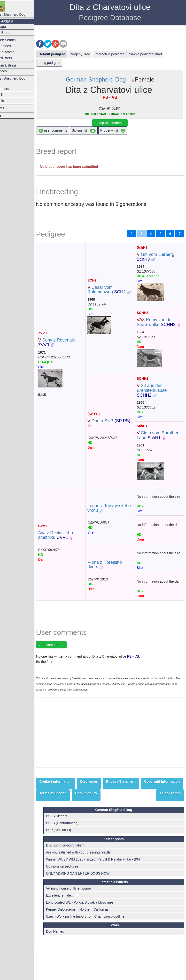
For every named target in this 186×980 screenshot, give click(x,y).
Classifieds (11, 71)
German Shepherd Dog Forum (20, 81)
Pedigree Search (15, 40)
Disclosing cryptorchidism (77, 880)
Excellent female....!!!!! (74, 930)
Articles (8, 115)
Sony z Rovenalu (69, 347)
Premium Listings (15, 65)
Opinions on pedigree (74, 901)
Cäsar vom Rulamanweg (115, 290)
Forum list (10, 95)
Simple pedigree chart (157, 54)
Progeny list (125, 131)
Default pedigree (64, 54)
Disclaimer (101, 810)
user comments (65, 131)
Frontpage (10, 27)
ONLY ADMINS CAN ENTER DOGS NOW (89, 908)
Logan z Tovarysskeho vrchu (115, 520)
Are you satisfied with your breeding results (90, 887)
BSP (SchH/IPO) (70, 865)
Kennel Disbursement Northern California (88, 944)
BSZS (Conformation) (74, 858)
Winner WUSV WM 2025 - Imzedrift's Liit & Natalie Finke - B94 (104, 894)
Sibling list (96, 131)
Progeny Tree (92, 54)
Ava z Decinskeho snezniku (68, 554)
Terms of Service (109, 822)
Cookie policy (142, 822)
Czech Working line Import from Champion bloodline (97, 951)
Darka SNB (113, 430)
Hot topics (10, 101)
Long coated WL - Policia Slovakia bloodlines (91, 937)
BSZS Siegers (68, 851)
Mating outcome (15, 52)
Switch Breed (12, 33)
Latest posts (12, 89)
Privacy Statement (133, 810)
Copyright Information (69, 822)
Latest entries (13, 46)
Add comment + (63, 674)
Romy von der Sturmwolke (160, 322)
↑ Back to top (170, 834)
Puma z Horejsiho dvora (113, 589)
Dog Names (66, 967)
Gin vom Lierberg (159, 257)
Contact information (67, 810)
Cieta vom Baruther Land (155, 443)
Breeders (9, 108)
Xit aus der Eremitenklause (156, 395)
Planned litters (13, 58)
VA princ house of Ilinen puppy (80, 923)
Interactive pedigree (121, 54)
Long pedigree (62, 63)
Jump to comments (116, 123)
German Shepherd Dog (20, 9)
